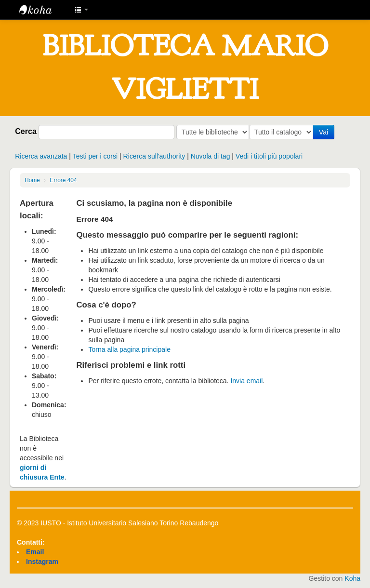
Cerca (26, 131)
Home (32, 180)
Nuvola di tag (211, 156)
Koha (352, 578)
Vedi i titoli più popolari (269, 156)
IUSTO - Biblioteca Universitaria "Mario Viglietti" (43, 10)
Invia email (246, 381)
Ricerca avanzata (41, 156)
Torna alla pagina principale (129, 349)
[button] (81, 10)
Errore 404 (63, 180)
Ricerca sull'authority (154, 156)
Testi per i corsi (95, 156)
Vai (325, 132)
